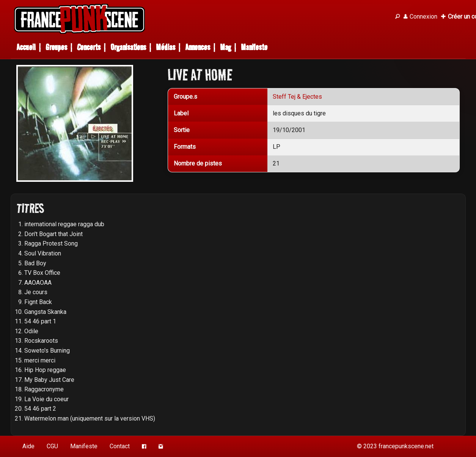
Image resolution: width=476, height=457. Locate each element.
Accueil (26, 47)
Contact (120, 446)
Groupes (56, 47)
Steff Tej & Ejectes (297, 97)
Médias (166, 47)
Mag (225, 47)
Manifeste (254, 47)
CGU (52, 446)
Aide (28, 446)
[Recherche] (397, 17)
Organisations (128, 47)
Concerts (89, 47)
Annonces (198, 47)
